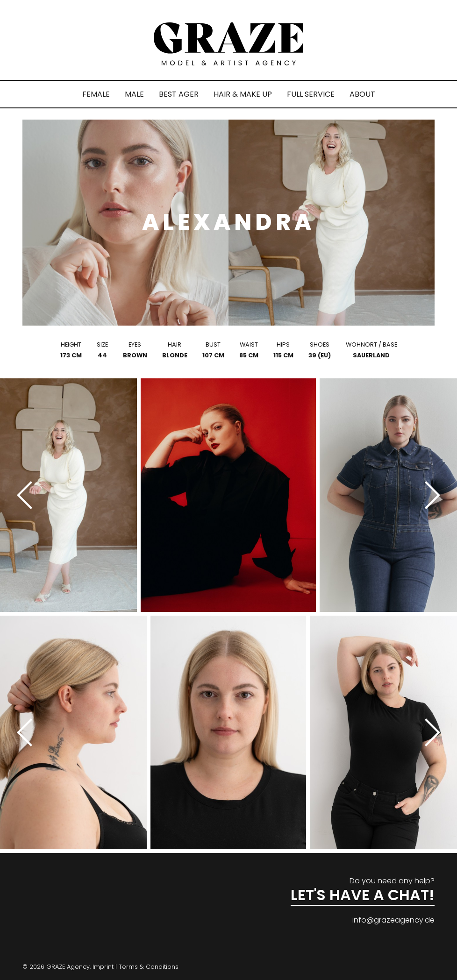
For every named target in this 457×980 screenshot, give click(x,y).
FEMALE (96, 94)
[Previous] (28, 495)
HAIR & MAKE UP (243, 94)
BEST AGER (179, 94)
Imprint (103, 967)
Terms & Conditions (149, 967)
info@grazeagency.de (393, 920)
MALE (134, 94)
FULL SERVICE (311, 94)
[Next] (429, 495)
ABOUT (362, 94)
